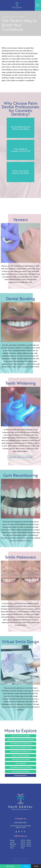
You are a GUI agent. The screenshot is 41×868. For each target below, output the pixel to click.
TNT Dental (28, 862)
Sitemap (16, 860)
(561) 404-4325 (20, 822)
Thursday (13, 846)
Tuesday (12, 842)
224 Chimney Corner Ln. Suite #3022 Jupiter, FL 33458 (21, 827)
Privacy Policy (24, 860)
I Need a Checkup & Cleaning (21, 736)
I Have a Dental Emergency (21, 771)
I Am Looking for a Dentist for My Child (20, 740)
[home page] (17, 5)
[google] (19, 831)
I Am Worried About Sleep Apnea (21, 767)
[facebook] (22, 831)
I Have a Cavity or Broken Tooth (21, 748)
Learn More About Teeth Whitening (21, 457)
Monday (12, 840)
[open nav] (38, 5)
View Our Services (21, 775)
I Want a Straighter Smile (20, 756)
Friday (12, 848)
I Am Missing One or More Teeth (21, 752)
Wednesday (13, 844)
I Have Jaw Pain (20, 763)
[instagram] (24, 831)
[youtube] (16, 831)
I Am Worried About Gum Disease (21, 744)
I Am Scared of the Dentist (21, 760)
